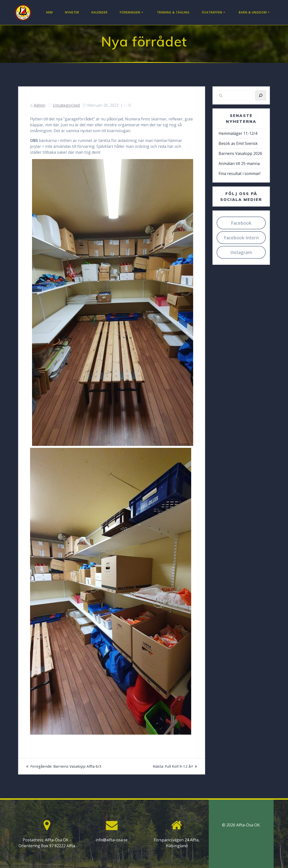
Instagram (241, 252)
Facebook (241, 223)
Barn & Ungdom (253, 12)
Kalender (100, 12)
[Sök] (261, 95)
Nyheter (72, 12)
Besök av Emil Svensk (238, 143)
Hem (50, 12)
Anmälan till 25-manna (239, 163)
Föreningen (130, 12)
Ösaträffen (212, 12)
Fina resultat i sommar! (239, 174)
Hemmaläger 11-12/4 (238, 133)
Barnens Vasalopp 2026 (240, 153)
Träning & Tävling (173, 12)
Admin (39, 105)
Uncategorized (66, 105)
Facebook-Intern (241, 238)
